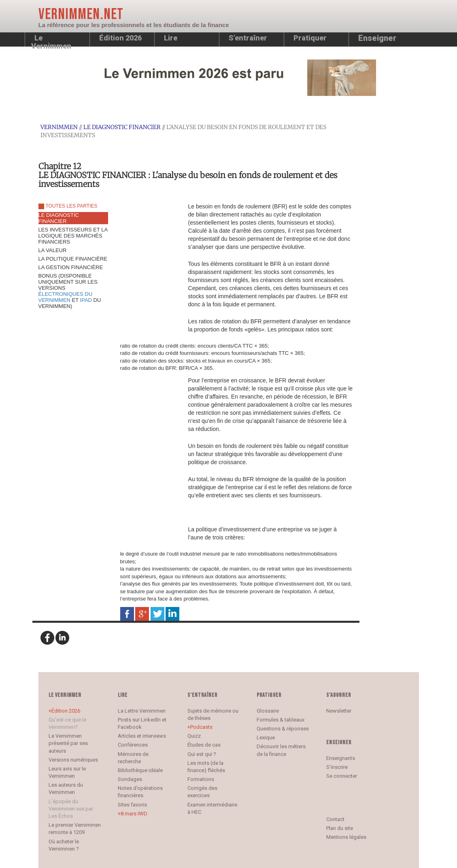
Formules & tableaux (281, 720)
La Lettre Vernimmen (142, 711)
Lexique (266, 737)
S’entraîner (248, 38)
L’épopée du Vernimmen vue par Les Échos (71, 809)
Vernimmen (59, 127)
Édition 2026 (66, 711)
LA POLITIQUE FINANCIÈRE (73, 259)
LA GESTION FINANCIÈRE (71, 267)
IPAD (86, 300)
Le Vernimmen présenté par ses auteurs (68, 743)
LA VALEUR (53, 250)
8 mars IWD (134, 814)
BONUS (70, 291)
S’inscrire (337, 767)
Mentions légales (346, 837)
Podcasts (201, 727)
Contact (335, 819)
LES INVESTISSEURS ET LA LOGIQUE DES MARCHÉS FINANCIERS (73, 236)
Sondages (130, 779)
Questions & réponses (283, 729)
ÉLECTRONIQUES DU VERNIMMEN (66, 297)
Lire (171, 38)
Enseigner (377, 38)
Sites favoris (132, 805)
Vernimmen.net (81, 14)
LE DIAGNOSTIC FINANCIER (122, 127)
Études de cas (204, 745)
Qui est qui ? (202, 754)
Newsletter (339, 711)
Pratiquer (310, 38)
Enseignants (341, 758)
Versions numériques (73, 760)
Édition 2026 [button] (120, 38)
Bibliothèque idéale (140, 770)
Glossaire (268, 711)
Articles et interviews (142, 736)
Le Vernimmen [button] (51, 40)
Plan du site (340, 828)
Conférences (133, 745)
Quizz (194, 736)
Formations (201, 779)
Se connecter (342, 776)
